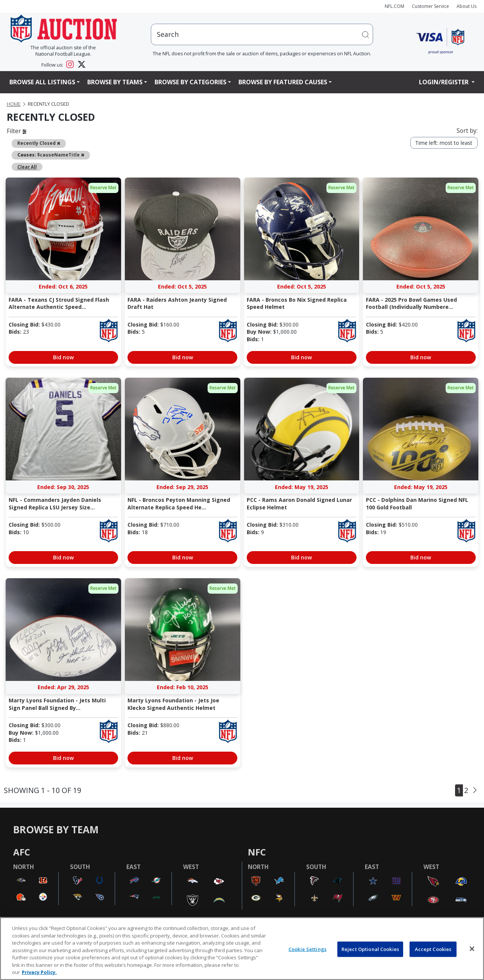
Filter (17, 131)
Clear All (27, 167)
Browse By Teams (115, 82)
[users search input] (262, 34)
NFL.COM (394, 6)
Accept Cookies (433, 949)
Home (14, 104)
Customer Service (430, 6)
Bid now (63, 357)
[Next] (475, 790)
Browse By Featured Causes (283, 82)
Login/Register (445, 82)
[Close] (472, 949)
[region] (242, 949)
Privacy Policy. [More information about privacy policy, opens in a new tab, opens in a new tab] (39, 972)
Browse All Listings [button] (42, 82)
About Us (467, 6)
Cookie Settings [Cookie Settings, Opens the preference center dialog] (307, 949)
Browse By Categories (190, 82)
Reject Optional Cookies (370, 949)
